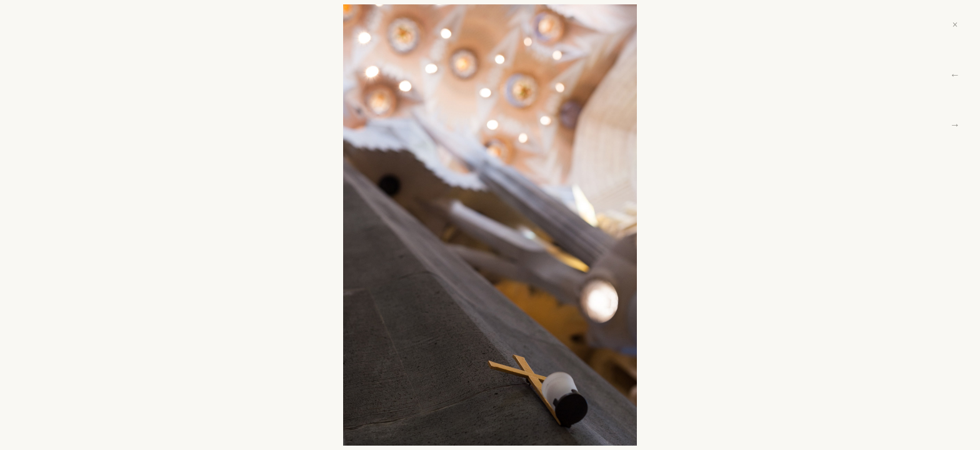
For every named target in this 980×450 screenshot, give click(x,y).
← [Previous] (955, 75)
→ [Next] (955, 125)
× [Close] (955, 25)
